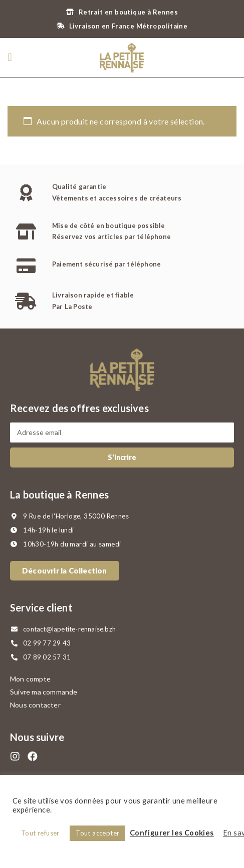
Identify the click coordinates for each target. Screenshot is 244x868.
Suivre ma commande (44, 692)
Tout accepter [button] (97, 833)
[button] (10, 58)
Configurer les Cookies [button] (172, 833)
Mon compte (30, 679)
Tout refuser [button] (40, 833)
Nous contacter (35, 705)
